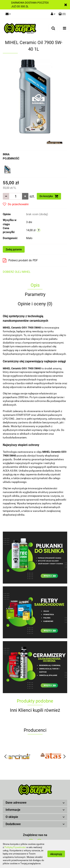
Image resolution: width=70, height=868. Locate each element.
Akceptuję (56, 854)
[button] (35, 803)
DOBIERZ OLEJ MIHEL (17, 272)
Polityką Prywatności (15, 847)
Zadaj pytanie (14, 249)
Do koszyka (49, 196)
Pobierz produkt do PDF (20, 260)
